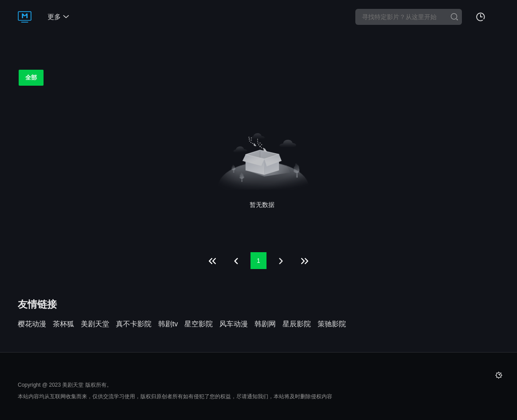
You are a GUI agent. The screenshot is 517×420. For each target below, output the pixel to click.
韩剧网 (265, 324)
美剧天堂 (95, 324)
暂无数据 (262, 205)
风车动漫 (234, 324)
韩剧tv (168, 324)
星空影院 (199, 324)
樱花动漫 (32, 324)
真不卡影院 (134, 324)
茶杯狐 (64, 324)
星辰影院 (297, 324)
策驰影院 (332, 324)
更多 (58, 17)
